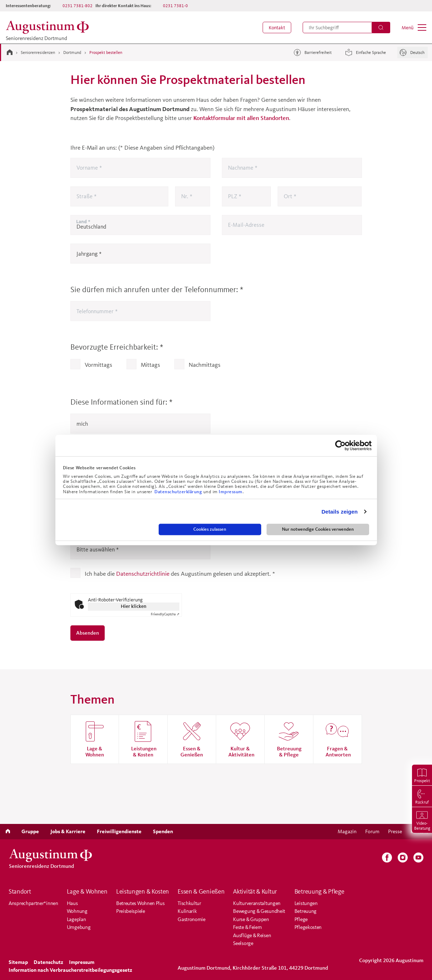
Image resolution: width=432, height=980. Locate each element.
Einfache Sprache (364, 52)
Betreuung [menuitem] (306, 911)
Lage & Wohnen (87, 891)
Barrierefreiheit (312, 52)
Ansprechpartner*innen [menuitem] (33, 903)
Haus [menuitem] (72, 903)
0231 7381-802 (78, 6)
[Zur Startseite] (10, 52)
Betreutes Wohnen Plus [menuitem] (140, 903)
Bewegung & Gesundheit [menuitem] (259, 911)
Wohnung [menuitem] (77, 911)
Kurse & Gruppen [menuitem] (251, 919)
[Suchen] (381, 27)
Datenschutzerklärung (179, 491)
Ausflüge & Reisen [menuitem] (252, 935)
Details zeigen (340, 511)
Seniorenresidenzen (38, 52)
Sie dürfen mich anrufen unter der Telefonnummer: (157, 289)
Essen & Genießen (201, 891)
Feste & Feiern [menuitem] (247, 927)
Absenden (88, 633)
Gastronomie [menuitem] (192, 919)
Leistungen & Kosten (143, 891)
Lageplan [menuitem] (76, 919)
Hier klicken (134, 606)
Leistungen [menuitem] (306, 903)
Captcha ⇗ (165, 614)
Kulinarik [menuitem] (187, 911)
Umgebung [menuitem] (79, 927)
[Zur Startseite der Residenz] (49, 27)
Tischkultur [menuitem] (189, 903)
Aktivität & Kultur (255, 891)
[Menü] (414, 27)
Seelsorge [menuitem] (243, 943)
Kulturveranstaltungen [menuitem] (257, 903)
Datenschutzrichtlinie (143, 573)
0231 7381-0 (175, 6)
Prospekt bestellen (106, 52)
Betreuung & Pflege (319, 891)
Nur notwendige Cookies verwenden (318, 529)
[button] (277, 27)
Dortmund (72, 52)
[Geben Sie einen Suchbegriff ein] (346, 27)
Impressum (231, 491)
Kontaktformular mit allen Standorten (241, 118)
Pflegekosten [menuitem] (308, 927)
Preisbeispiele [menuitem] (131, 911)
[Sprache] (413, 52)
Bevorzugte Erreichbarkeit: (117, 347)
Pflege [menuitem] (301, 919)
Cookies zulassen (210, 529)
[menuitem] (277, 27)
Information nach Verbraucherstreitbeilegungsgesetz (70, 970)
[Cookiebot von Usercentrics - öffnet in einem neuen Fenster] (340, 446)
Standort (20, 891)
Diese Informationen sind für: (121, 402)
